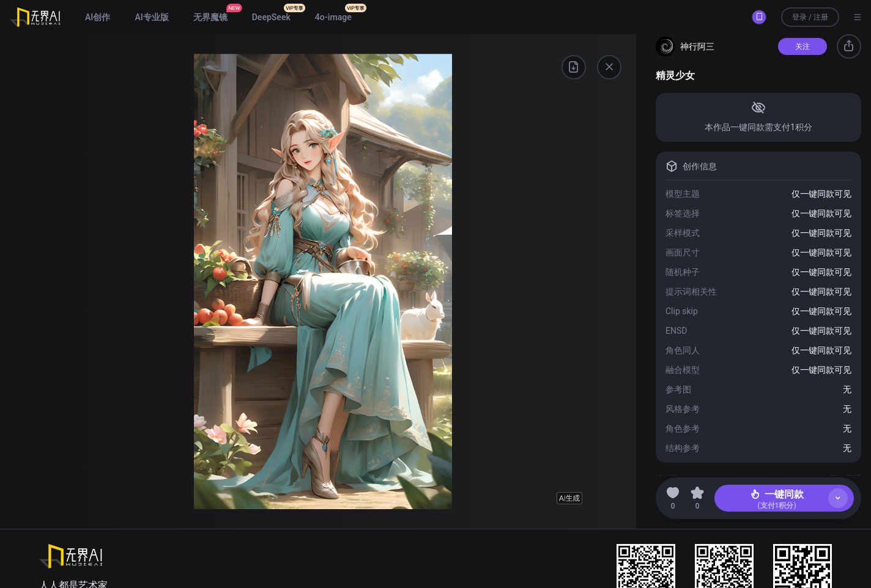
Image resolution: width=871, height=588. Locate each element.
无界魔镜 (210, 17)
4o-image (333, 17)
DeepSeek (271, 17)
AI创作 (98, 17)
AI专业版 (151, 17)
